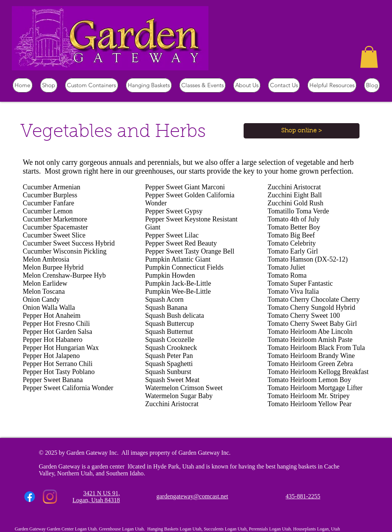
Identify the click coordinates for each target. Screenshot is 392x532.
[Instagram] (50, 497)
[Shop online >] (302, 131)
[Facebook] (30, 497)
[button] (369, 57)
